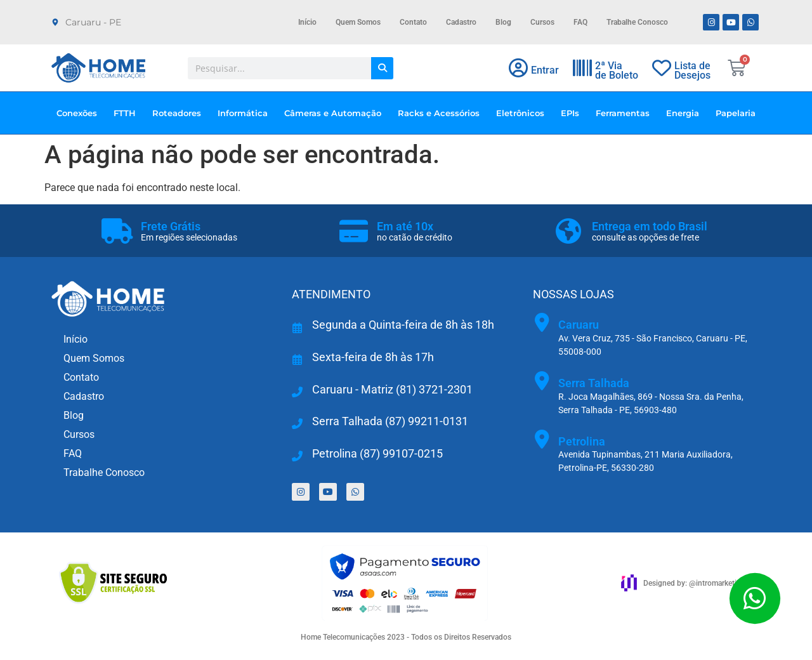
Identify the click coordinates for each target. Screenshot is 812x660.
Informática (246, 113)
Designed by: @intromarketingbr (698, 583)
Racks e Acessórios (442, 113)
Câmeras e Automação (336, 113)
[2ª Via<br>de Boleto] (582, 68)
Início (307, 22)
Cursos (542, 22)
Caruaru (579, 325)
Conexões (80, 113)
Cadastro (461, 22)
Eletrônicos (523, 113)
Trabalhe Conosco (637, 22)
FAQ (580, 22)
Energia (686, 113)
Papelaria (736, 113)
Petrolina (582, 441)
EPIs (573, 113)
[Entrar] (518, 68)
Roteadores (180, 113)
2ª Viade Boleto (617, 70)
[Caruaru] (542, 322)
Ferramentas (626, 113)
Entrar (545, 70)
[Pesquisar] (382, 68)
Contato (413, 22)
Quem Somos (358, 22)
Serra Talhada (594, 383)
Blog (503, 22)
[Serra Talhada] (542, 381)
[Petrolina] (542, 439)
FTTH (128, 113)
